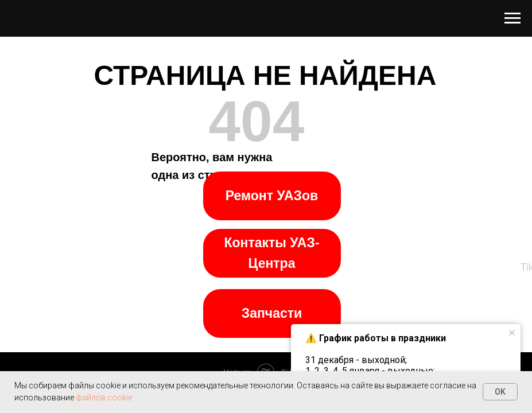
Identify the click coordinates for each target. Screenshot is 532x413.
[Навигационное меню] (512, 18)
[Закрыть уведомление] (512, 333)
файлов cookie (104, 398)
